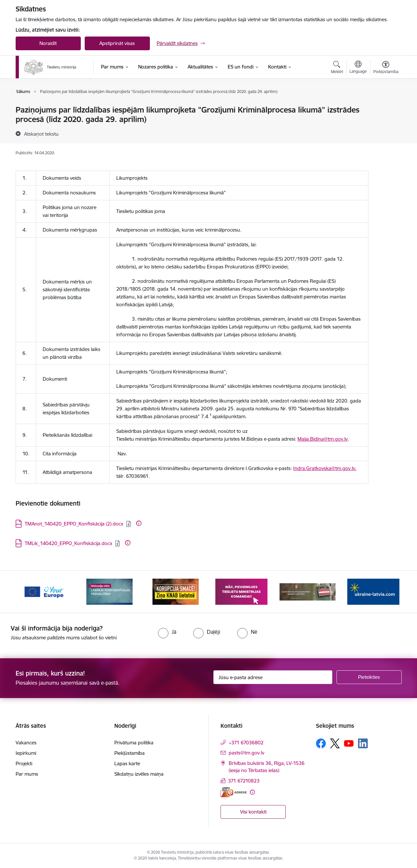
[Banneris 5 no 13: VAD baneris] (308, 591)
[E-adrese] (234, 792)
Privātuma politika (134, 743)
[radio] (167, 632)
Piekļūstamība (129, 753)
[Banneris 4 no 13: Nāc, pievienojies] (241, 591)
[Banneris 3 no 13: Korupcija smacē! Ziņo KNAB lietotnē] (176, 591)
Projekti (24, 763)
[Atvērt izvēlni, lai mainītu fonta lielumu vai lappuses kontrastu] (386, 68)
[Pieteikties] (369, 677)
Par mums (27, 774)
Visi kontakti (253, 812)
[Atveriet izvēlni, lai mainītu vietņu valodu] (358, 68)
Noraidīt (48, 43)
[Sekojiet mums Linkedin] (363, 743)
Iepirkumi (26, 753)
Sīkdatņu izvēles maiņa (139, 774)
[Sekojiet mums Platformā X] (335, 743)
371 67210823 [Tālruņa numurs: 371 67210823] (244, 781)
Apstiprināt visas (117, 43)
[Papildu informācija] (139, 523)
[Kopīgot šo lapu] (385, 123)
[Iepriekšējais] (31, 592)
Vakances (26, 743)
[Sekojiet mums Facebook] (321, 743)
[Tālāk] (387, 592)
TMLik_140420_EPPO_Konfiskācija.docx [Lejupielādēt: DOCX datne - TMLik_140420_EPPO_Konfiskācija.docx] (69, 543)
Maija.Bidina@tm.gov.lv (323, 439)
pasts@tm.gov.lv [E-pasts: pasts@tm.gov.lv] (246, 753)
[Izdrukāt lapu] (385, 107)
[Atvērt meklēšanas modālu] (337, 68)
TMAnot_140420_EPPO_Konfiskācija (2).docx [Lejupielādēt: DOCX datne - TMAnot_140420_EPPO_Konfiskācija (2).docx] (74, 524)
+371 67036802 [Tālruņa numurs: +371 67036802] (246, 743)
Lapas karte (127, 763)
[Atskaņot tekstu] (41, 134)
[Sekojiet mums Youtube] (349, 743)
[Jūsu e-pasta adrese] (273, 677)
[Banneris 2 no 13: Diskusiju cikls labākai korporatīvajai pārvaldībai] (109, 591)
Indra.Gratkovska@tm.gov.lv (324, 468)
